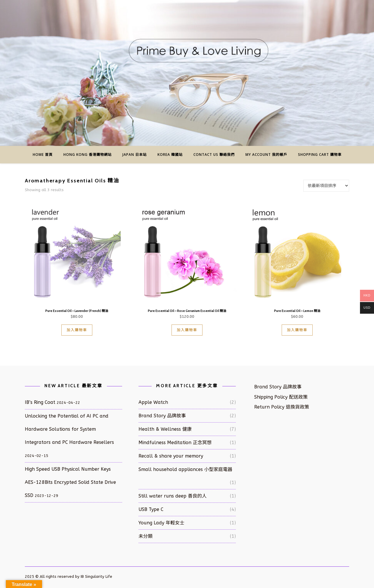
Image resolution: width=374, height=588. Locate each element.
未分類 (146, 536)
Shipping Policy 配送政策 (281, 397)
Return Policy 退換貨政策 (282, 407)
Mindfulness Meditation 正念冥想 (175, 443)
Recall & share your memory (171, 456)
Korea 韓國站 (170, 155)
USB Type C (151, 509)
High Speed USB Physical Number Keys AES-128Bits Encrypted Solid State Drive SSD (70, 482)
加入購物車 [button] (77, 330)
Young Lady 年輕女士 (161, 523)
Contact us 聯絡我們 (214, 155)
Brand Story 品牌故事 (162, 416)
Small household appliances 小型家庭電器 (185, 469)
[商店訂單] (326, 186)
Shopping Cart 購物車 (320, 155)
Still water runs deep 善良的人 (173, 496)
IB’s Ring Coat (40, 402)
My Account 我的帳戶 (266, 155)
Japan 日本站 (135, 155)
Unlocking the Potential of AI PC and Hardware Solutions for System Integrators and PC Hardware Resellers (69, 429)
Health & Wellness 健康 (165, 429)
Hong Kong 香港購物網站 (88, 155)
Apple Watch (153, 402)
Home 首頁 (43, 155)
